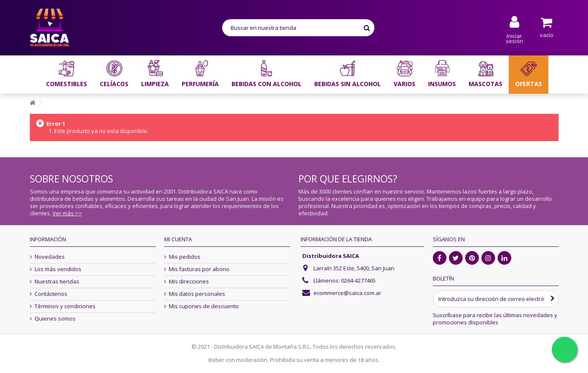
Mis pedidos (185, 257)
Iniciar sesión (514, 38)
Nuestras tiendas (57, 282)
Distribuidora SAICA (331, 256)
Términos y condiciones (65, 306)
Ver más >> (67, 213)
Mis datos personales (197, 294)
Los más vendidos (58, 269)
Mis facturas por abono (199, 269)
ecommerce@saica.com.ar (347, 293)
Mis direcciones (189, 282)
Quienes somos (55, 319)
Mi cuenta (178, 239)
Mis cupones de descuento (204, 306)
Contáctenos (51, 294)
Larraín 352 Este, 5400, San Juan (354, 268)
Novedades (50, 257)
